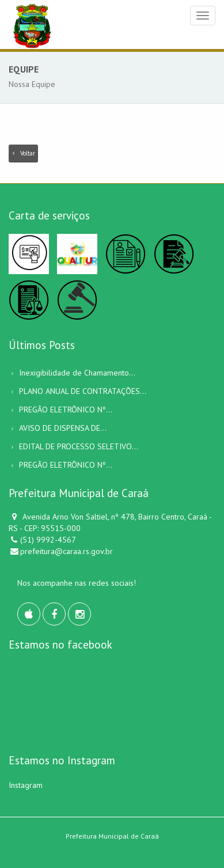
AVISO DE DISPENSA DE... (63, 428)
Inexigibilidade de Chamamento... (77, 373)
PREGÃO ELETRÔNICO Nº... (66, 410)
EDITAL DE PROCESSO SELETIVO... (79, 446)
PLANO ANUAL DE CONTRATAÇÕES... (83, 391)
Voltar (23, 153)
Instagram (26, 785)
